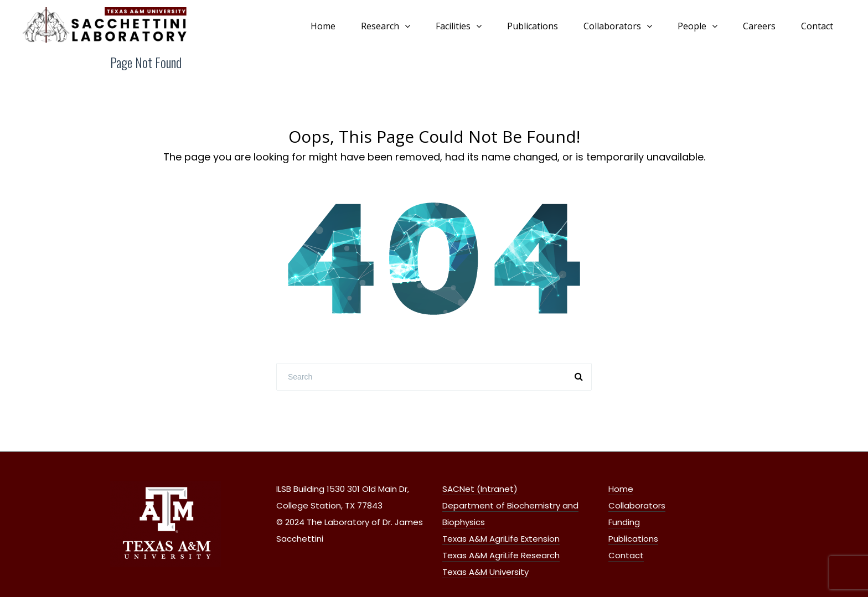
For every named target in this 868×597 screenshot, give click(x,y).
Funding (624, 522)
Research (380, 26)
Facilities (453, 26)
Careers (759, 26)
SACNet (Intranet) (480, 489)
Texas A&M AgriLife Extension (501, 539)
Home (323, 26)
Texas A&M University (485, 572)
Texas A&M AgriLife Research (501, 555)
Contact (817, 26)
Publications (533, 26)
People (692, 26)
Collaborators (612, 26)
